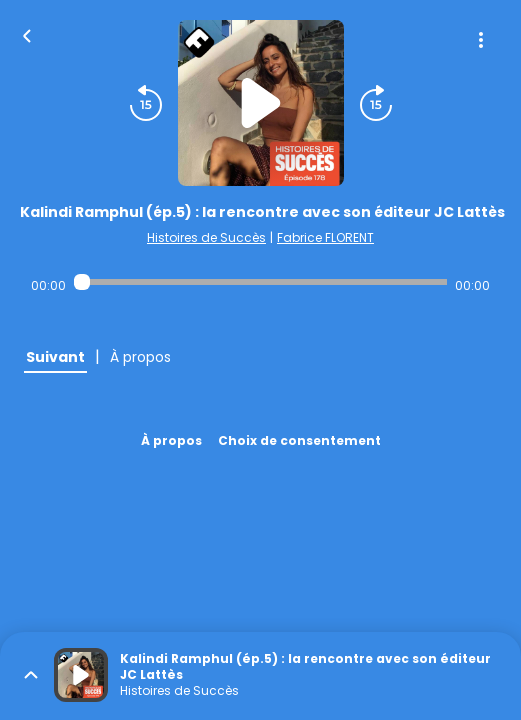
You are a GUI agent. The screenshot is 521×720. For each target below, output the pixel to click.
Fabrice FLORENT (325, 237)
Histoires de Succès (206, 237)
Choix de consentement (299, 440)
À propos (171, 440)
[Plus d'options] (481, 40)
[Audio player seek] (260, 282)
